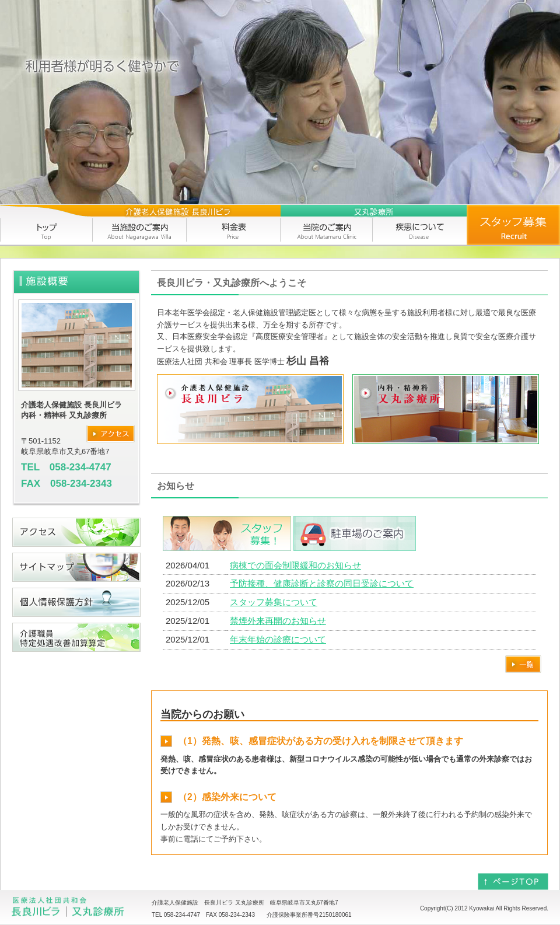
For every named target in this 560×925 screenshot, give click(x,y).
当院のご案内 (327, 225)
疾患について (420, 225)
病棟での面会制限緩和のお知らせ (295, 565)
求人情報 (513, 225)
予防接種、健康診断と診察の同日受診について (322, 583)
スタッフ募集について (274, 602)
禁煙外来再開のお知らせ (278, 621)
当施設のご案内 (140, 225)
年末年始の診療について (278, 639)
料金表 (233, 225)
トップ (47, 225)
